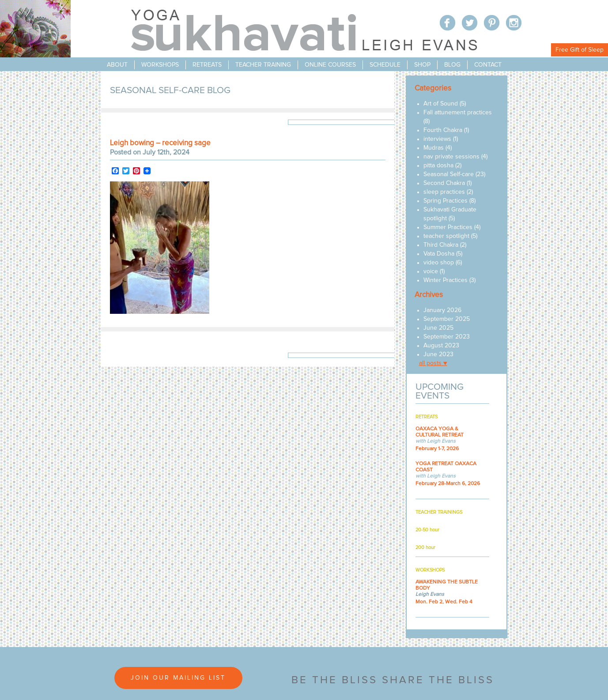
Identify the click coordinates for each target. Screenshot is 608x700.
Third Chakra (441, 245)
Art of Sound (441, 104)
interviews (437, 139)
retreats (207, 65)
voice (431, 271)
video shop (439, 263)
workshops (160, 65)
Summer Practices (448, 227)
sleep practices (444, 192)
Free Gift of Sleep (580, 50)
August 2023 (441, 346)
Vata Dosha (439, 254)
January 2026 (442, 310)
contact (488, 65)
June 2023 (438, 354)
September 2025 (447, 319)
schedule (385, 65)
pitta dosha (438, 166)
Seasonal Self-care (449, 174)
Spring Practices (446, 201)
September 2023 (447, 337)
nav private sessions (451, 157)
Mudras (434, 148)
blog (452, 65)
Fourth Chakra (443, 130)
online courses (330, 65)
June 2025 (438, 328)
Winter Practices (446, 280)
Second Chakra (444, 183)
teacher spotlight (446, 236)
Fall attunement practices (458, 113)
